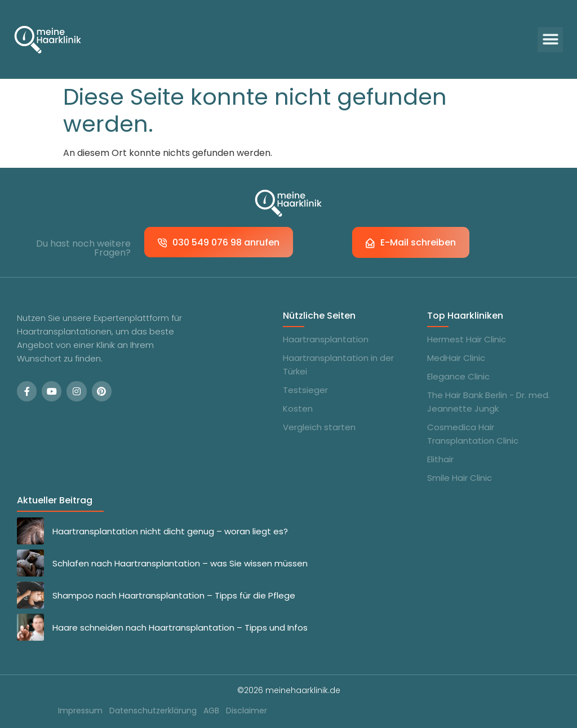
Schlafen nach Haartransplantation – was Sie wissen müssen (180, 563)
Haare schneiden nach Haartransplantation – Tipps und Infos (180, 627)
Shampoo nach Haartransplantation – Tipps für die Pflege (174, 595)
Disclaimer (247, 711)
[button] (550, 40)
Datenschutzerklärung (153, 711)
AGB (211, 711)
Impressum (80, 711)
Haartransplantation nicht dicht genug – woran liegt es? (170, 531)
